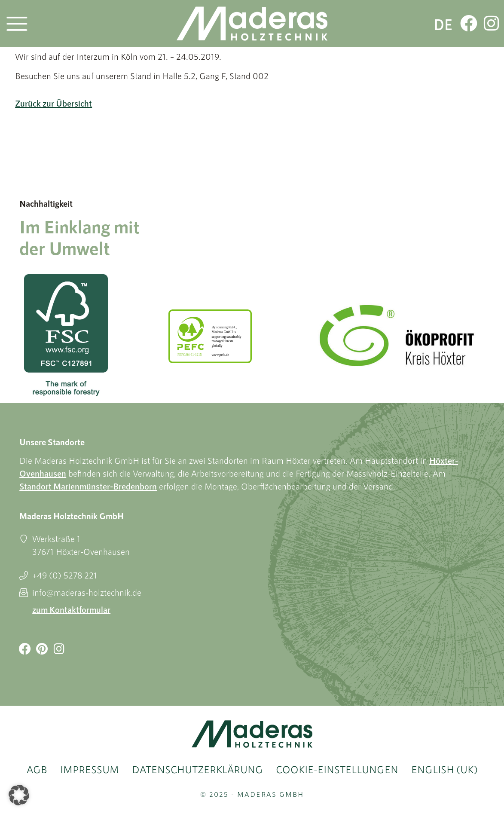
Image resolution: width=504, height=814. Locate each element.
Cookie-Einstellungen (337, 769)
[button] (19, 795)
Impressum (90, 769)
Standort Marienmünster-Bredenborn (88, 486)
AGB (37, 769)
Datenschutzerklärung (197, 769)
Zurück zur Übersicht (53, 103)
